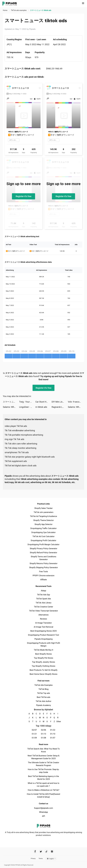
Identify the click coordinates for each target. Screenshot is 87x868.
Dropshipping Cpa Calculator (43, 532)
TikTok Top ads (43, 693)
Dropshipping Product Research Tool (43, 635)
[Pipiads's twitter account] (41, 851)
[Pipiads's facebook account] (35, 851)
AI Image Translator (43, 623)
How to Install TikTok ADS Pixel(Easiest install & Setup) (43, 795)
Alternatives (43, 615)
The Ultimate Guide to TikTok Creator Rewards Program (44, 764)
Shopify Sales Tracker (43, 508)
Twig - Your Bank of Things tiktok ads (27, 402)
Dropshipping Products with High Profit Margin (43, 644)
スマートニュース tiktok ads (11, 402)
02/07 (34, 730)
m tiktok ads (41, 407)
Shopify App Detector (43, 524)
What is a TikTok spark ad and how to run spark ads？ (43, 785)
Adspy (43, 591)
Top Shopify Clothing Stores (43, 666)
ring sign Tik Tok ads (14, 439)
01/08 (43, 738)
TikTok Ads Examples (43, 685)
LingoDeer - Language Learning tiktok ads (27, 407)
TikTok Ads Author (43, 701)
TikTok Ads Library (44, 603)
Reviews (43, 619)
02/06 (43, 730)
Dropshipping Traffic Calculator (43, 528)
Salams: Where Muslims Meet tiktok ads (11, 407)
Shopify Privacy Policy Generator (43, 549)
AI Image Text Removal (43, 627)
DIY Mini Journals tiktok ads (60, 402)
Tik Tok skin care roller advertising (21, 444)
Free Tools (44, 572)
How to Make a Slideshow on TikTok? (43, 790)
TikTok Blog (44, 689)
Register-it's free (24, 196)
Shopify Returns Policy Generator (43, 563)
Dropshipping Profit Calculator (43, 540)
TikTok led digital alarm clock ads (21, 466)
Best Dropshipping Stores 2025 (43, 631)
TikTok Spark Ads (44, 599)
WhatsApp (44, 812)
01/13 (43, 734)
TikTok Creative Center (43, 607)
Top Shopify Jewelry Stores (43, 662)
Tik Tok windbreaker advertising (20, 430)
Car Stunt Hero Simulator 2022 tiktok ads (43, 402)
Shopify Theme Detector (43, 520)
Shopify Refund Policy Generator (43, 553)
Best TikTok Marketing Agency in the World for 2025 (43, 778)
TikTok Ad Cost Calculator (43, 536)
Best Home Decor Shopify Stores (44, 674)
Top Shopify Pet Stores (44, 658)
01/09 (34, 738)
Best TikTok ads (43, 697)
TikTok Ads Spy (43, 595)
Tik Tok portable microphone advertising (24, 435)
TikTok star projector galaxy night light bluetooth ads (30, 457)
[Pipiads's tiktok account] (46, 851)
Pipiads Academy (43, 705)
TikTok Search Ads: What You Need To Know (43, 750)
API (43, 816)
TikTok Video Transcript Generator (44, 611)
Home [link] (5, 10)
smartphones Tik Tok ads (17, 452)
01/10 (53, 734)
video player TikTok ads (16, 426)
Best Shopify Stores (43, 654)
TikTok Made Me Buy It (43, 650)
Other (58, 722)
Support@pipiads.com (43, 808)
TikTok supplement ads (16, 461)
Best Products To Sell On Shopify (43, 670)
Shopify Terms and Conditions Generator (43, 558)
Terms (41, 859)
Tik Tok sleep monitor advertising (20, 448)
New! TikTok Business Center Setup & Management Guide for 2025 (44, 757)
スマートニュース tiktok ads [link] (41, 10)
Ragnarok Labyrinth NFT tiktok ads (60, 407)
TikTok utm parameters (43, 512)
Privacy (33, 859)
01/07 (53, 738)
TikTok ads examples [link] (19, 10)
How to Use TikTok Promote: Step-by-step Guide (44, 771)
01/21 (34, 734)
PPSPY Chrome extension (43, 576)
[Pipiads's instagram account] (52, 851)
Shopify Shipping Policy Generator (43, 568)
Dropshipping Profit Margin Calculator (43, 545)
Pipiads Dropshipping (43, 639)
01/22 (53, 730)
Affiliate (43, 580)
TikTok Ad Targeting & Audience (44, 516)
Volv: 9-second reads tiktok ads (76, 402)
